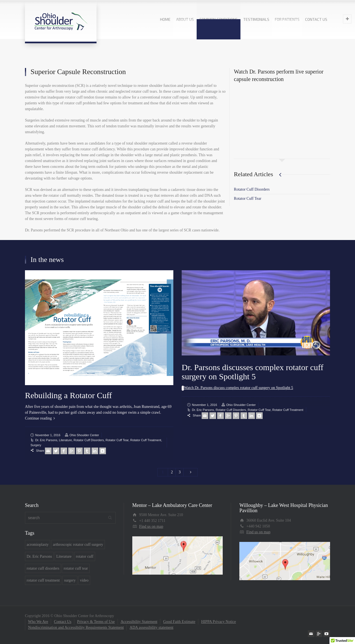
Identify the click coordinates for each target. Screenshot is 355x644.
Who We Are (38, 622)
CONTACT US (316, 19)
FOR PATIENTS (287, 19)
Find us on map (151, 526)
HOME (165, 19)
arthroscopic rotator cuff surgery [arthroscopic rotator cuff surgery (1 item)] (78, 545)
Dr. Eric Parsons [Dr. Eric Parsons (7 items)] (39, 556)
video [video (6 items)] (84, 580)
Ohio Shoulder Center (84, 435)
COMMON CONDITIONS (219, 19)
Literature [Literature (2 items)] (64, 556)
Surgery (36, 445)
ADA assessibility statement (151, 627)
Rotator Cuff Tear (248, 199)
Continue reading (38, 418)
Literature (65, 440)
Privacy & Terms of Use (96, 622)
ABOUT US (185, 19)
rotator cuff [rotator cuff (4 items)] (85, 556)
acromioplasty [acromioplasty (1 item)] (38, 545)
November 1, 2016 (48, 435)
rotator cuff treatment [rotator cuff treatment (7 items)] (43, 580)
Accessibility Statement (139, 622)
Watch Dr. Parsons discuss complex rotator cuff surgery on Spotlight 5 (239, 388)
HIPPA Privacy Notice (218, 622)
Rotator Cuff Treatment (146, 440)
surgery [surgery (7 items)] (70, 580)
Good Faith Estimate (179, 622)
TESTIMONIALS (256, 19)
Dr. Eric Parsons (46, 440)
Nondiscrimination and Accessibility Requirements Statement (76, 627)
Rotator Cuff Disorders (252, 189)
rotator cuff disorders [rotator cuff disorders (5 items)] (43, 568)
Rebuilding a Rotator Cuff (69, 395)
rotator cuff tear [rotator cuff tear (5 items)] (76, 568)
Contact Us (63, 622)
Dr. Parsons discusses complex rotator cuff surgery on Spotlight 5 (253, 372)
